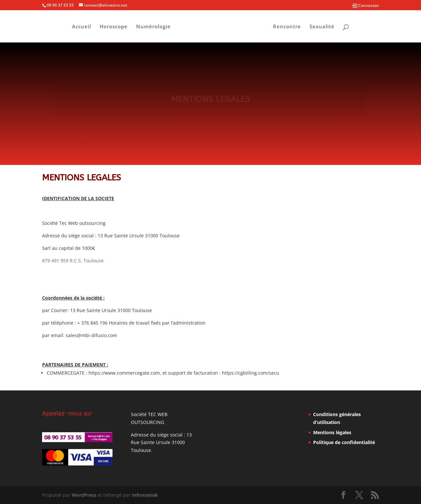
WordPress (84, 495)
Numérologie (153, 27)
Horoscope (114, 27)
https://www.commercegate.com (124, 373)
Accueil (82, 27)
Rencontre (287, 27)
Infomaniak (145, 495)
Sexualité (322, 27)
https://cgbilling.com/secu (251, 373)
